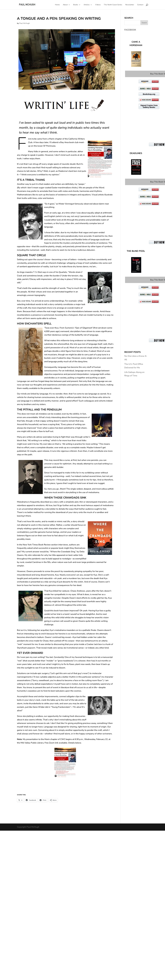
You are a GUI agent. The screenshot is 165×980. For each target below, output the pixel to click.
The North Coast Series (113, 5)
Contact (140, 5)
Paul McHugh (25, 23)
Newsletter (130, 5)
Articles (87, 5)
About (65, 5)
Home (57, 5)
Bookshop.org (149, 94)
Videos (98, 5)
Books (76, 5)
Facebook (130, 30)
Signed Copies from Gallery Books (149, 106)
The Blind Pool (136, 251)
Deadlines (136, 153)
